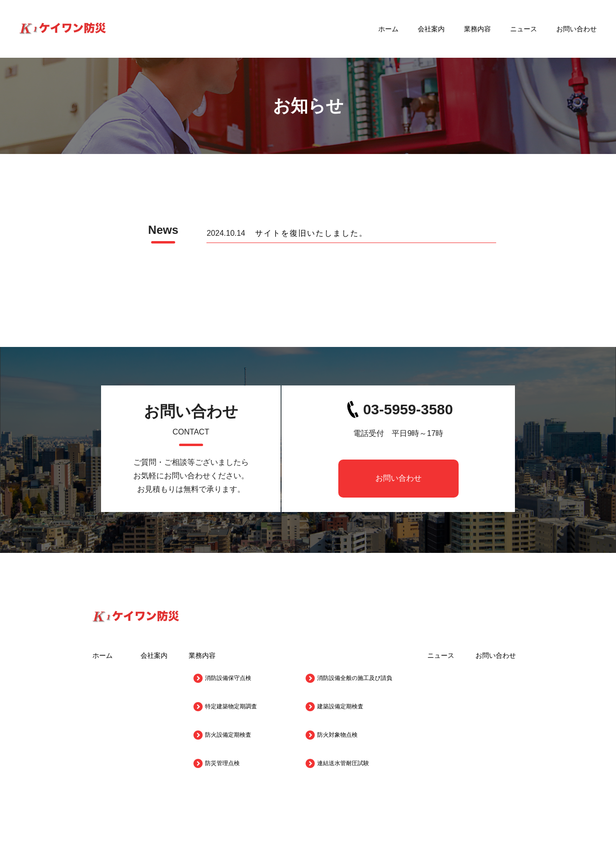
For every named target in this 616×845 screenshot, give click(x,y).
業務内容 (477, 29)
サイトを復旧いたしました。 (311, 233)
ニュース (524, 29)
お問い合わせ (577, 29)
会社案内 (431, 29)
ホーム (388, 29)
